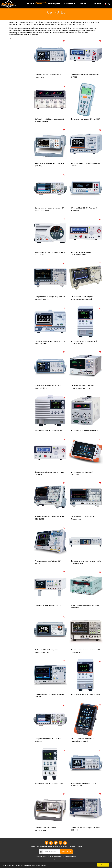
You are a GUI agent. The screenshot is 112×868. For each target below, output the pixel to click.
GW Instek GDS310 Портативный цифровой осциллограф (82, 745)
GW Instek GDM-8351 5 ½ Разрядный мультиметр (84, 214)
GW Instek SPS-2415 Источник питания (84, 435)
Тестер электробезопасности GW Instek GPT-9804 (85, 80)
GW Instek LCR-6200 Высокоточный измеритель (48, 80)
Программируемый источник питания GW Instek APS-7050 (86, 567)
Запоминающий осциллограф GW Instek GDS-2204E (50, 522)
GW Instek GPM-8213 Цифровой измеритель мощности (46, 656)
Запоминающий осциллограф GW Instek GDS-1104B (85, 833)
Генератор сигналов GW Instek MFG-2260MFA (48, 745)
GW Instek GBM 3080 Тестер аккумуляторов (45, 833)
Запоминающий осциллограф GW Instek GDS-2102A (50, 700)
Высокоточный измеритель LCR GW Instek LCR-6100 (48, 392)
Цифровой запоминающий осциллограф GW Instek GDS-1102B (50, 303)
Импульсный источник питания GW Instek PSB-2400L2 (50, 258)
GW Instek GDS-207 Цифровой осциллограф (82, 478)
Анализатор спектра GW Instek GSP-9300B (48, 567)
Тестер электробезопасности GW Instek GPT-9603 (49, 478)
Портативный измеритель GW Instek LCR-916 (86, 125)
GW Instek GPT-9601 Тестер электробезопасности (81, 258)
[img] (50, 60)
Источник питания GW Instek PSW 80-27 (50, 435)
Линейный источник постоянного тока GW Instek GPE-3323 (50, 347)
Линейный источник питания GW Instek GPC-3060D (85, 611)
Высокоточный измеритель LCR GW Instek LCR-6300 (84, 789)
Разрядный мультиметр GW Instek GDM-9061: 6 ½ (50, 169)
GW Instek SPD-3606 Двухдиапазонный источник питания (49, 125)
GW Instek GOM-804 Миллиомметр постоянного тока (48, 611)
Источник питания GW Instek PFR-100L (49, 788)
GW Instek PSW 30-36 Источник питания (85, 699)
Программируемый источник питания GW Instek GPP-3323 (86, 656)
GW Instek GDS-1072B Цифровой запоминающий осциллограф (82, 303)
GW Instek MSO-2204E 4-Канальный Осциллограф (84, 522)
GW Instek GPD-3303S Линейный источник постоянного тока (82, 392)
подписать (66, 856)
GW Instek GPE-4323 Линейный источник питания (85, 169)
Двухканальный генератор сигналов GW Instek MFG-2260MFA (50, 214)
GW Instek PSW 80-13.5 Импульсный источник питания (84, 347)
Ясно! (103, 865)
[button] (85, 4)
